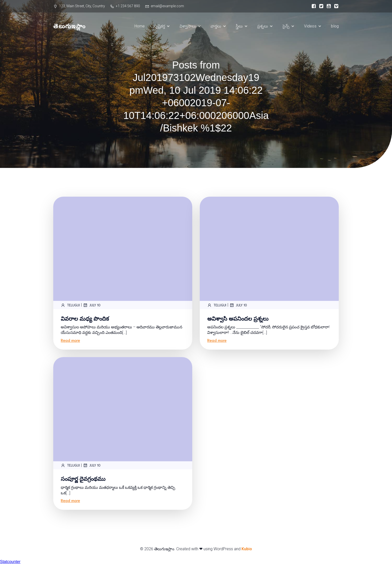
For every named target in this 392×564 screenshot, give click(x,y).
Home (139, 26)
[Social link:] (312, 6)
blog (335, 26)
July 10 (92, 305)
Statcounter (10, 562)
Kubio (247, 549)
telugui (70, 305)
